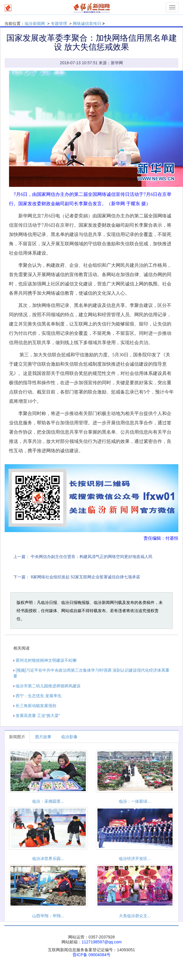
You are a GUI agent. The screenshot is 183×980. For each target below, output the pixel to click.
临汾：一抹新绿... (135, 801)
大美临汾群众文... (135, 916)
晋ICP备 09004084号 (92, 955)
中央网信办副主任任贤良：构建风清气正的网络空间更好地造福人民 (92, 557)
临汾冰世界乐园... (48, 859)
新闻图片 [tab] (17, 737)
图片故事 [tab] (43, 737)
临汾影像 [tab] (69, 737)
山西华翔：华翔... (48, 916)
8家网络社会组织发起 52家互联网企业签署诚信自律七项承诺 (85, 577)
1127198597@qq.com (102, 942)
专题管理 (59, 24)
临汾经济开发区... (135, 859)
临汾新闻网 (35, 24)
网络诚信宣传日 (87, 24)
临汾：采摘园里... (48, 801)
